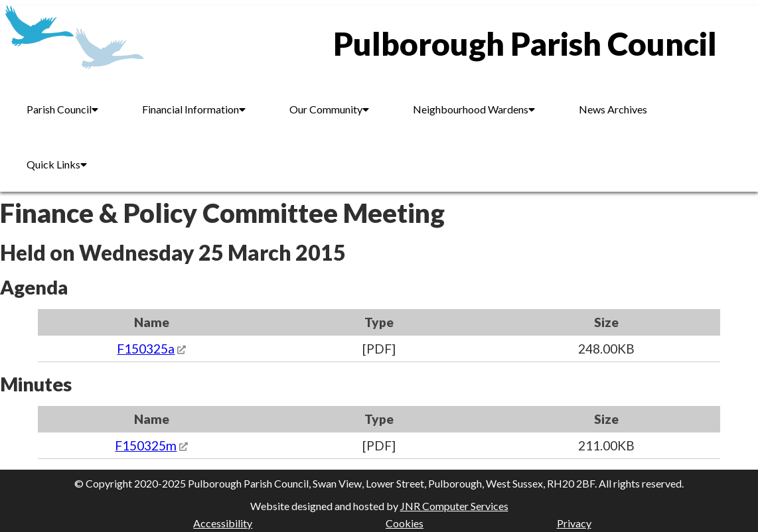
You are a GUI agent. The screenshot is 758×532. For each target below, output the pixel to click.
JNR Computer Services (454, 506)
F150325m (146, 445)
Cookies (405, 523)
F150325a (146, 349)
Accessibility (223, 523)
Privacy (574, 523)
